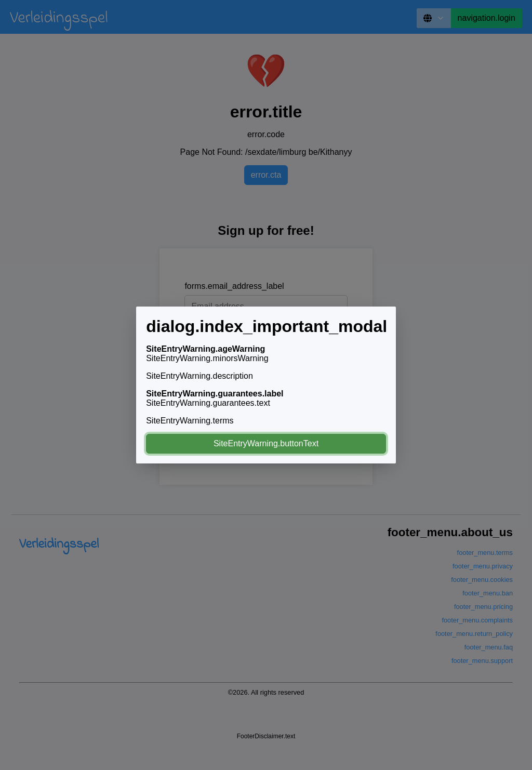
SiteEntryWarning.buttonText (266, 443)
